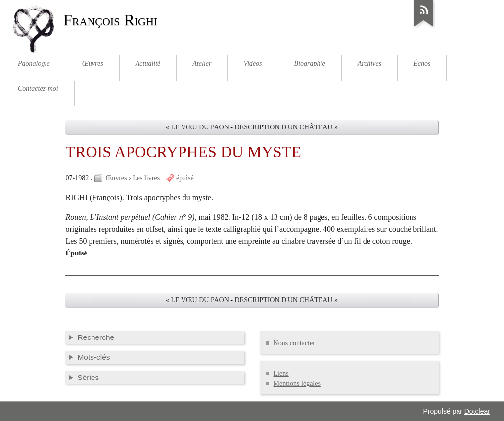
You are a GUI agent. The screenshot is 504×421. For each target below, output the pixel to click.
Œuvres (116, 178)
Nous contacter (294, 343)
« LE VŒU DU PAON (197, 127)
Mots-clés (93, 357)
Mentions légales (297, 384)
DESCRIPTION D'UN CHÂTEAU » (286, 127)
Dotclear (477, 411)
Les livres (146, 178)
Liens (281, 373)
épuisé (185, 178)
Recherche (96, 337)
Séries (88, 377)
